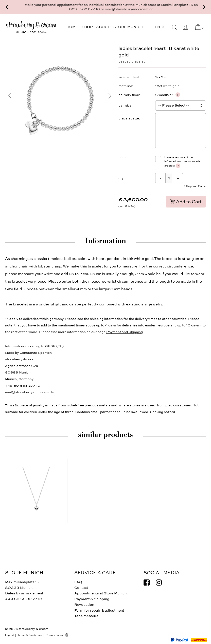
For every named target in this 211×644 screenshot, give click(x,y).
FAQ (78, 582)
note (122, 157)
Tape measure (86, 616)
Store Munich (128, 27)
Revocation (84, 605)
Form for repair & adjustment (99, 610)
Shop (87, 27)
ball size (125, 106)
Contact (81, 588)
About (103, 27)
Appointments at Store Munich (100, 593)
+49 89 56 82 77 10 (24, 599)
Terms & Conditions (30, 635)
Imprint (10, 635)
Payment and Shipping (125, 332)
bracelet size (129, 118)
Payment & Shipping (92, 599)
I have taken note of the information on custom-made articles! (182, 162)
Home (72, 27)
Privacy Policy (55, 635)
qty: (121, 178)
